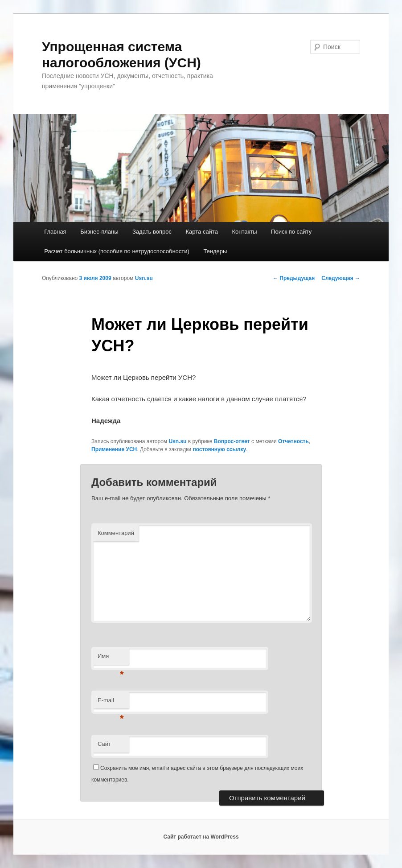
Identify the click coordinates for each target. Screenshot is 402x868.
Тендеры (215, 251)
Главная (55, 232)
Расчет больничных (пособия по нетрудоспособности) (117, 251)
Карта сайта (201, 232)
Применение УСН (114, 449)
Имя (111, 659)
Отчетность (293, 441)
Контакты (244, 232)
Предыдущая (294, 278)
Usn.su (144, 278)
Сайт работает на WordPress (201, 837)
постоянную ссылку (219, 449)
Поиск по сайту (291, 232)
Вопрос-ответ (232, 441)
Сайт (104, 744)
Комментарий (116, 533)
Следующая (341, 278)
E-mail (111, 703)
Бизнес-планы (99, 232)
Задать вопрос (152, 232)
